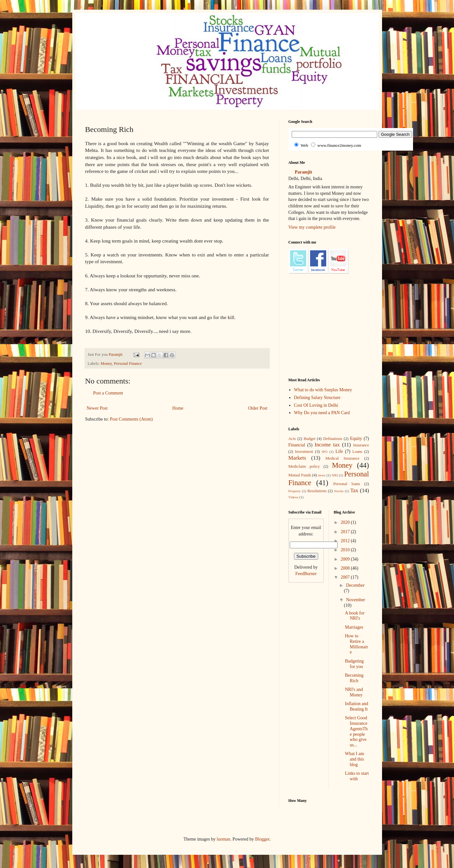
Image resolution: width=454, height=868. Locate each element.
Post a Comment (108, 393)
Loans (357, 452)
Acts (292, 439)
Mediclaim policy (304, 466)
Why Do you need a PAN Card (322, 413)
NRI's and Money (354, 692)
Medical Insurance (343, 458)
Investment (304, 452)
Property (295, 491)
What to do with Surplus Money (323, 390)
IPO (325, 452)
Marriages (354, 627)
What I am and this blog (354, 759)
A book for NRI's (355, 616)
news (322, 475)
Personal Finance (128, 364)
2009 (346, 559)
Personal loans (347, 484)
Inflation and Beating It (357, 706)
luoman (224, 839)
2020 (346, 522)
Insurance (361, 445)
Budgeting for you (354, 664)
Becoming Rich (354, 678)
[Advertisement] (203, 447)
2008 (346, 568)
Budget (309, 439)
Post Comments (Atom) (131, 419)
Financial (297, 445)
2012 (346, 541)
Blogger (262, 839)
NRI (335, 475)
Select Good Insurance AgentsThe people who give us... (356, 731)
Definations (333, 439)
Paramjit (304, 172)
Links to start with (357, 776)
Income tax (327, 445)
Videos (293, 497)
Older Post (258, 408)
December (355, 585)
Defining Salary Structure (317, 398)
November (355, 600)
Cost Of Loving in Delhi (316, 405)
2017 (346, 532)
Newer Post (97, 408)
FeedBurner (306, 574)
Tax (354, 490)
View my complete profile (312, 227)
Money (106, 364)
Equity (356, 439)
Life (339, 451)
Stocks (339, 491)
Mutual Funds (300, 475)
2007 (346, 577)
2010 (346, 550)
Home (178, 408)
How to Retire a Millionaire (357, 644)
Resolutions (317, 491)
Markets (297, 458)
